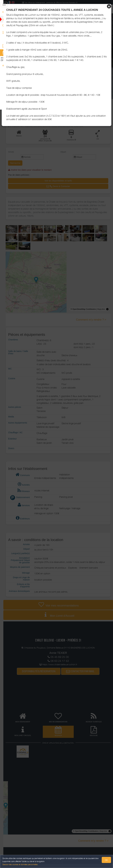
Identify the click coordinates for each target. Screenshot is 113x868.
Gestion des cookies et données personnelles (20, 864)
